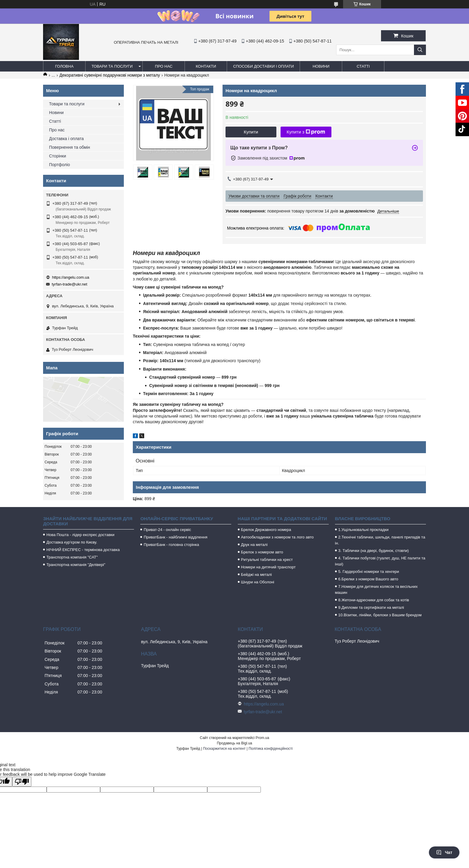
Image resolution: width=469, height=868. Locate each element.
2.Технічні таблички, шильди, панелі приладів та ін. (380, 540)
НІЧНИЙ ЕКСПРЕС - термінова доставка (83, 550)
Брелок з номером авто (262, 552)
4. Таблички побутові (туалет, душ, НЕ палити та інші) (380, 561)
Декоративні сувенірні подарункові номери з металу (110, 75)
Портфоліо (60, 165)
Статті (363, 66)
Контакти (206, 66)
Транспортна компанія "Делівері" (76, 565)
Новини (321, 66)
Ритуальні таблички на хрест (267, 560)
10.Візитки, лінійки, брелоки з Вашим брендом (380, 615)
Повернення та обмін (70, 147)
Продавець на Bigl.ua (234, 743)
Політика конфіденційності (271, 749)
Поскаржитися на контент (224, 749)
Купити (251, 132)
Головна (64, 66)
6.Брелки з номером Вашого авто (368, 579)
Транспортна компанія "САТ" (72, 557)
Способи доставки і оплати (263, 66)
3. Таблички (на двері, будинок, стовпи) (374, 551)
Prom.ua (262, 738)
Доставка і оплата (66, 139)
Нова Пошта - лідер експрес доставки (80, 535)
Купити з (306, 132)
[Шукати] (420, 50)
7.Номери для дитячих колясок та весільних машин (376, 589)
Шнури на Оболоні (258, 582)
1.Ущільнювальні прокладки (363, 530)
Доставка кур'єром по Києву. (72, 542)
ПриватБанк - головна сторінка (171, 545)
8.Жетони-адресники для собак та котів (374, 600)
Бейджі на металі (256, 575)
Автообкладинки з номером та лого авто (277, 537)
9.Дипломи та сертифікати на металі (371, 607)
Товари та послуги (112, 66)
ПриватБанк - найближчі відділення (175, 537)
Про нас (164, 66)
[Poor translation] (22, 782)
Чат (444, 852)
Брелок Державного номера (266, 530)
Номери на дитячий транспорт (268, 567)
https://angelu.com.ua (71, 277)
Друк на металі (254, 545)
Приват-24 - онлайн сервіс (167, 530)
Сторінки (58, 156)
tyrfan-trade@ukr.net (70, 284)
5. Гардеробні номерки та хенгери (369, 572)
